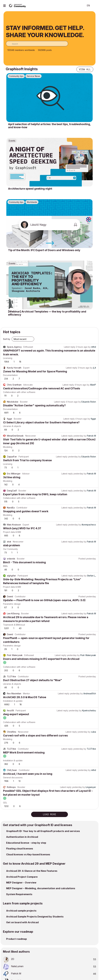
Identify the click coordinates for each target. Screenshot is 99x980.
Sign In (94, 6)
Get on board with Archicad (22, 922)
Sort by (7, 339)
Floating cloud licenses (20, 849)
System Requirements (19, 894)
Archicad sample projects (21, 911)
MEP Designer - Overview (21, 883)
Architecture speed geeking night (30, 189)
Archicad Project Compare (22, 877)
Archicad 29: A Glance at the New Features (32, 871)
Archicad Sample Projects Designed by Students (35, 917)
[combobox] (37, 44)
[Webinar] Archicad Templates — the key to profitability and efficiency (47, 313)
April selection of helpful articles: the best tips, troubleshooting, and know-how (49, 126)
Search (78, 6)
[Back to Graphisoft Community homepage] (18, 5)
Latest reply (70, 347)
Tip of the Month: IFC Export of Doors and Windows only (44, 250)
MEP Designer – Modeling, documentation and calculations (41, 888)
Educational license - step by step (26, 843)
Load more (49, 814)
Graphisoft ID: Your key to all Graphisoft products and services (43, 831)
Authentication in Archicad (22, 837)
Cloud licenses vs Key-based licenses (28, 854)
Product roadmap (16, 939)
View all (85, 69)
